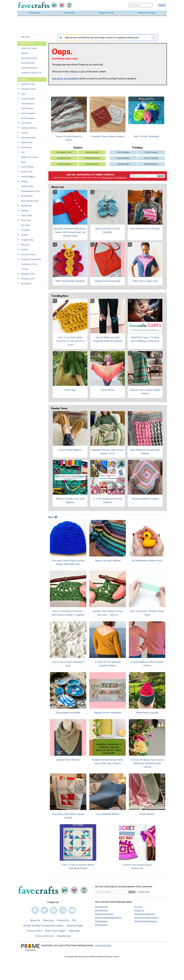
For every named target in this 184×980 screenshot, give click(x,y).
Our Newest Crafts (29, 58)
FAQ (74, 920)
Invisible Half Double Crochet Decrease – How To (108, 613)
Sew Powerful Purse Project (145, 229)
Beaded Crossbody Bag (108, 281)
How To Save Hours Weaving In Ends (68, 664)
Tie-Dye (25, 269)
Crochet (24, 133)
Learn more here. (103, 945)
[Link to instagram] (63, 910)
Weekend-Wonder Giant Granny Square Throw (108, 452)
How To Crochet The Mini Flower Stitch (147, 613)
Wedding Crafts (28, 279)
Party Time (26, 220)
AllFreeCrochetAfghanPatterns (108, 918)
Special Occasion (29, 254)
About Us (35, 920)
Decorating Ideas (29, 138)
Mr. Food (138, 907)
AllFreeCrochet (102, 907)
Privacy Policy (107, 178)
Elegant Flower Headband (108, 713)
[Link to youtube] (72, 910)
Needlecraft (26, 206)
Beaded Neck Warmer (68, 760)
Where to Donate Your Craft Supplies (70, 500)
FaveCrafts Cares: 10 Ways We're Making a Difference (145, 339)
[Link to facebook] (35, 910)
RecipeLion (139, 910)
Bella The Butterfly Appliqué (70, 281)
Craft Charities (27, 108)
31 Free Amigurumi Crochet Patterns (108, 500)
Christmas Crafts (28, 89)
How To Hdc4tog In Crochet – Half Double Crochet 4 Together (68, 613)
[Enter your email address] (111, 892)
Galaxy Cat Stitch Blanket (108, 561)
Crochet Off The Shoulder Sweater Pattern (108, 664)
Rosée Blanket (147, 814)
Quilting (24, 235)
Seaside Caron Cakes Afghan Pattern (145, 392)
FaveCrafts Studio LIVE (31, 73)
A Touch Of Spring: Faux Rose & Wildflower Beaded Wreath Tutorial (147, 763)
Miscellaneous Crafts (30, 191)
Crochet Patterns (64, 164)
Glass (24, 162)
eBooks (24, 53)
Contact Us (63, 920)
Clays (24, 94)
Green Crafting (27, 167)
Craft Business (28, 104)
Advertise (48, 920)
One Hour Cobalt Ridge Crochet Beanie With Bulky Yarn (68, 562)
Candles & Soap (28, 84)
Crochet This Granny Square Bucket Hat (137, 867)
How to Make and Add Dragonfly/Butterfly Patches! (108, 339)
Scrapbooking (27, 240)
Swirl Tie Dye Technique (146, 136)
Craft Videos (27, 123)
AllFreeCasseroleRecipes (146, 921)
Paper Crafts (27, 215)
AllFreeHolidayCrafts (104, 914)
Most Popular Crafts (30, 201)
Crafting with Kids (29, 128)
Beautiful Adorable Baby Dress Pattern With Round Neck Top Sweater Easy (70, 232)
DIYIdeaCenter (101, 921)
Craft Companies (28, 113)
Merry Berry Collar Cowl (145, 281)
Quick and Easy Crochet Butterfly (108, 230)
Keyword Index (75, 926)
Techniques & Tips (29, 264)
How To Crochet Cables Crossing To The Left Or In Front (70, 341)
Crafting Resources (30, 68)
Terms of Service (45, 936)
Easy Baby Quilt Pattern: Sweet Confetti (68, 816)
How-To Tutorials (151, 158)
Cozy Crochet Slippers (70, 450)
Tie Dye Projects (151, 152)
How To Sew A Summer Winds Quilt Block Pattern (78, 867)
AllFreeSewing (101, 925)
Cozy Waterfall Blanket (108, 814)
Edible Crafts (27, 143)
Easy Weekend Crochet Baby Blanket (145, 452)
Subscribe (26, 37)
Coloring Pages (28, 99)
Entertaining (26, 147)
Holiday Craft (27, 172)
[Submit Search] (162, 5)
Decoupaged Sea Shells (68, 713)
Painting (25, 211)
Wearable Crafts (28, 274)
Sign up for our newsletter (65, 79)
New (53, 517)
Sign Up (160, 176)
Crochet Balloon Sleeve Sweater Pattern (147, 664)
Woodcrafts (26, 284)
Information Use (120, 178)
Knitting (24, 181)
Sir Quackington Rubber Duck (147, 561)
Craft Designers (28, 118)
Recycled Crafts (28, 63)
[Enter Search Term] (141, 5)
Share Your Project (29, 48)
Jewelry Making (28, 177)
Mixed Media (27, 196)
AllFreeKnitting (101, 910)
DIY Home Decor (92, 164)
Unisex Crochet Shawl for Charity (69, 138)
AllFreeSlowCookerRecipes (147, 918)
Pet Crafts (26, 225)
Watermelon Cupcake (147, 713)
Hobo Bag (70, 390)
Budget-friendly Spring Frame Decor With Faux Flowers (108, 762)
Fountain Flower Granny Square (108, 136)
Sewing (24, 250)
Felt (23, 152)
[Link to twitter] (44, 910)
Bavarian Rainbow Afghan (145, 499)
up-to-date (80, 72)
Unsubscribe (64, 936)
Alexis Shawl (108, 390)
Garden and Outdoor (30, 157)
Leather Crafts (27, 186)
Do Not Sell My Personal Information (43, 926)
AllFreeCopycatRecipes (145, 914)
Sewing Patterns (123, 158)
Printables (26, 230)
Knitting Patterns (151, 164)
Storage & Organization (31, 259)
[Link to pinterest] (54, 910)
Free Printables (123, 152)
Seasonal (25, 245)
